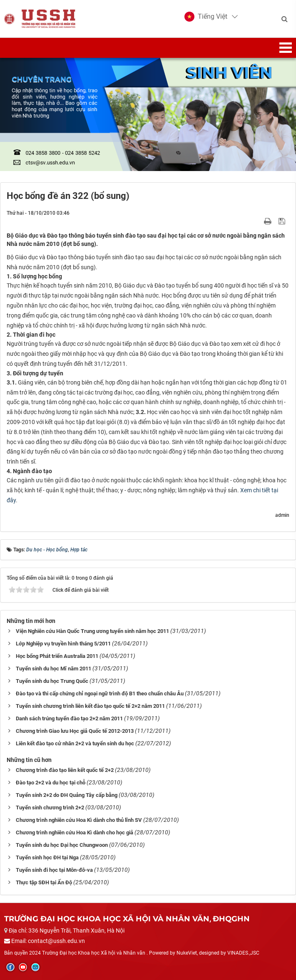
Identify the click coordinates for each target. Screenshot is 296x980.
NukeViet (187, 953)
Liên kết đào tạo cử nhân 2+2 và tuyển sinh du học (75, 743)
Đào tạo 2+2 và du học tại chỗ (51, 783)
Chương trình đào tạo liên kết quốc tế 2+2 (65, 770)
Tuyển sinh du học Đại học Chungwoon (62, 845)
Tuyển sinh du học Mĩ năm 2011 (53, 669)
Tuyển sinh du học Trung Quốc (52, 681)
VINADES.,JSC (243, 953)
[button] (206, 17)
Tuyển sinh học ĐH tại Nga (47, 857)
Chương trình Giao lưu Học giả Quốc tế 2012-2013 (75, 731)
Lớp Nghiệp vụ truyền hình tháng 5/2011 (63, 644)
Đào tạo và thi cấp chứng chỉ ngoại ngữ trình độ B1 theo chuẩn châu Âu (100, 693)
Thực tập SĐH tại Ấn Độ (44, 882)
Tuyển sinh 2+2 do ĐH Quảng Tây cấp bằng (67, 795)
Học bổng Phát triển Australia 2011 (57, 656)
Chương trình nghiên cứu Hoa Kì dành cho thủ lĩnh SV (79, 820)
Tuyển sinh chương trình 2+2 (50, 808)
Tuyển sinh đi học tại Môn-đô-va (54, 870)
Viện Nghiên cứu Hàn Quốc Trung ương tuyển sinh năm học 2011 (92, 631)
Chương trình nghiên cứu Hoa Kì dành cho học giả (75, 832)
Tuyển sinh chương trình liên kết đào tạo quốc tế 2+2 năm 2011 (90, 706)
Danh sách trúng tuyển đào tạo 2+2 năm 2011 (69, 718)
